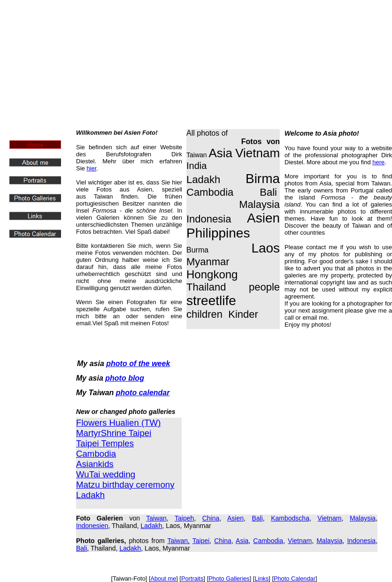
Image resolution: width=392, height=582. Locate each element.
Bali (257, 518)
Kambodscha (290, 518)
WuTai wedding (106, 474)
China (211, 518)
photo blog (125, 378)
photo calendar (143, 393)
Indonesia (361, 541)
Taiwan (156, 518)
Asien (235, 518)
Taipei (201, 541)
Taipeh (184, 518)
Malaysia (363, 518)
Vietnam (329, 518)
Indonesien (92, 526)
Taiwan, (178, 541)
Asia (242, 541)
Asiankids (95, 464)
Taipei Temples (105, 443)
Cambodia (96, 454)
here (378, 162)
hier (91, 168)
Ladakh (152, 526)
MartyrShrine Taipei (114, 433)
